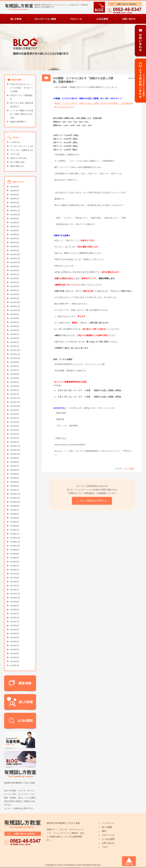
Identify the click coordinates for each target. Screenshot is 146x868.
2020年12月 (15, 446)
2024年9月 (15, 266)
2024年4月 (15, 286)
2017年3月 (15, 582)
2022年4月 (15, 382)
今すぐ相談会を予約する (93, 501)
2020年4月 (15, 478)
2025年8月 (15, 223)
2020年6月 (15, 470)
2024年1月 (15, 298)
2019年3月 (15, 526)
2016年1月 (15, 618)
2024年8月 (15, 270)
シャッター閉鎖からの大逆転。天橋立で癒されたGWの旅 (22, 114)
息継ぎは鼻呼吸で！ (19, 122)
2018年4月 (15, 558)
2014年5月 (15, 658)
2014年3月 (15, 666)
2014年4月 (15, 662)
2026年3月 (15, 195)
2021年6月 (15, 422)
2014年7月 (15, 650)
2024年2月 (15, 294)
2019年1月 (15, 534)
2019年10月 (15, 502)
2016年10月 (15, 598)
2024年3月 (15, 290)
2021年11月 (15, 402)
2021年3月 (15, 434)
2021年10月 (15, 406)
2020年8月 (15, 462)
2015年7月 (15, 622)
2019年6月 (15, 514)
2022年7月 (15, 370)
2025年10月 (15, 215)
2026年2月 (15, 199)
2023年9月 (15, 314)
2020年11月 (15, 450)
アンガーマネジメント (20, 146)
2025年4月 (15, 239)
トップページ (108, 823)
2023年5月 (15, 330)
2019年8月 (15, 506)
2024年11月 (15, 258)
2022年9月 (15, 362)
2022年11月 (15, 354)
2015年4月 (15, 634)
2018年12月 (15, 538)
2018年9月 (15, 550)
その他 (13, 142)
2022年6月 (15, 374)
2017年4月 (15, 578)
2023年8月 (15, 318)
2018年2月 (15, 566)
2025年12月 (15, 207)
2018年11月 (15, 542)
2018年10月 (15, 546)
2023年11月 (15, 306)
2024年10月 (15, 262)
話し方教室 (129, 469)
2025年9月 (15, 219)
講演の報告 (15, 166)
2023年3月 (15, 338)
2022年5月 (15, 378)
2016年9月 (15, 602)
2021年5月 (15, 426)
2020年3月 (15, 482)
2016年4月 (15, 610)
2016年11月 (15, 594)
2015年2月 (15, 642)
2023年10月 (15, 310)
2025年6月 (15, 231)
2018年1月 (15, 570)
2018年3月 (15, 562)
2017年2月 (15, 586)
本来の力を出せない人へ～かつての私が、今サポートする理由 (22, 88)
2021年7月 (15, 418)
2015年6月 (15, 626)
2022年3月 (15, 386)
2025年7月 (15, 227)
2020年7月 (15, 466)
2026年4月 (15, 191)
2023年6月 (15, 326)
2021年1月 (15, 442)
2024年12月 (15, 254)
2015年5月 (15, 630)
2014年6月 (15, 654)
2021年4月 (15, 430)
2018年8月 (15, 554)
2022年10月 (15, 358)
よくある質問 (108, 839)
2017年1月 (15, 590)
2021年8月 (15, 414)
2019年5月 (15, 518)
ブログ (13, 154)
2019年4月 (15, 522)
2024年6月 (15, 278)
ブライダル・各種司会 (20, 150)
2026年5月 (15, 187)
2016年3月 (15, 614)
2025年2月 (15, 247)
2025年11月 (15, 211)
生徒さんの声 (16, 158)
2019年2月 (15, 530)
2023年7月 (15, 322)
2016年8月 (15, 606)
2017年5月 (15, 574)
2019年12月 (15, 494)
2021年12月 (15, 398)
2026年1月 (15, 203)
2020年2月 (15, 486)
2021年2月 (15, 438)
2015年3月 (15, 638)
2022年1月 (15, 394)
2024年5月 (15, 282)
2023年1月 (15, 346)
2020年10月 (15, 454)
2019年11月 (15, 498)
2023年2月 (15, 342)
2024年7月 (15, 274)
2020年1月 (15, 490)
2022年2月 (15, 390)
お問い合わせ (108, 843)
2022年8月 (15, 366)
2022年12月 (15, 350)
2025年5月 (15, 235)
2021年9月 (15, 410)
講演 (104, 831)
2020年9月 (15, 458)
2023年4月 (15, 334)
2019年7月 (15, 510)
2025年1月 (15, 251)
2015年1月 (15, 646)
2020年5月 (15, 474)
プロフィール (108, 835)
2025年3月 (15, 243)
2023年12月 (15, 302)
